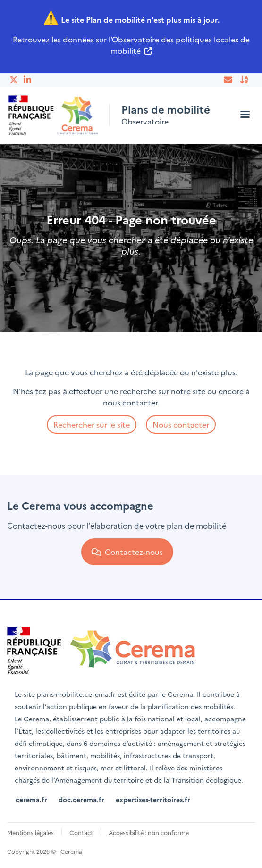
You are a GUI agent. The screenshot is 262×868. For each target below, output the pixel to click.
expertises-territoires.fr (153, 799)
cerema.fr (31, 799)
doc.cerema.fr (81, 799)
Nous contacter (181, 424)
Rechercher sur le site (92, 424)
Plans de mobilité (166, 109)
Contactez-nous (127, 552)
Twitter (14, 80)
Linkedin (28, 80)
